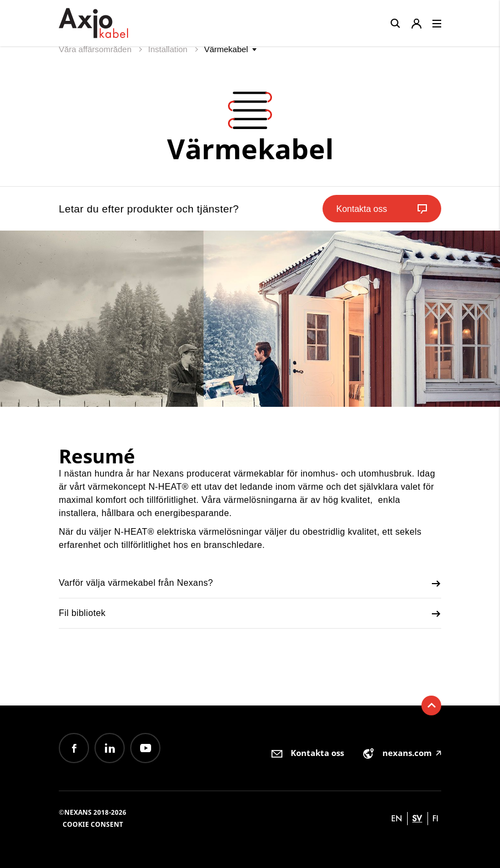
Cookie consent (93, 824)
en (397, 818)
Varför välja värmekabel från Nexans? (250, 584)
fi (435, 818)
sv (417, 818)
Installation (169, 49)
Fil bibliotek (250, 614)
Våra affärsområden (96, 49)
